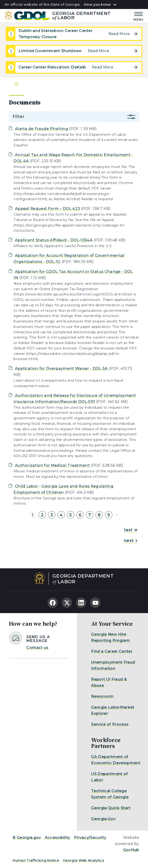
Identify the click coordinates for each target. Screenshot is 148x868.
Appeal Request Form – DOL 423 (47, 209)
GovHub (131, 850)
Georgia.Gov (103, 819)
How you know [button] (97, 5)
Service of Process (110, 724)
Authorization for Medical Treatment (52, 465)
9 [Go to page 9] (109, 515)
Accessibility (58, 838)
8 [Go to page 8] (99, 515)
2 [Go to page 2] (42, 515)
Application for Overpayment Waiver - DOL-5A (61, 368)
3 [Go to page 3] (52, 515)
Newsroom (102, 696)
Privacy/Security (90, 838)
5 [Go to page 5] (71, 515)
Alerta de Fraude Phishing (42, 129)
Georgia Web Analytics (83, 860)
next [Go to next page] (130, 541)
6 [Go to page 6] (80, 515)
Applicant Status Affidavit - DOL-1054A (54, 240)
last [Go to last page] (131, 530)
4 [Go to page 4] (61, 515)
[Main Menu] (137, 16)
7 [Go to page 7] (90, 515)
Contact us (37, 648)
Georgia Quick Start (111, 808)
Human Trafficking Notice (36, 860)
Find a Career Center (112, 651)
